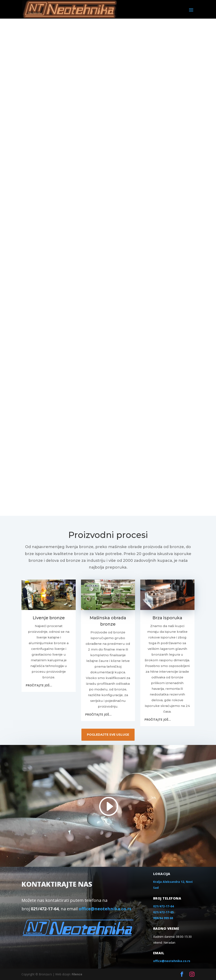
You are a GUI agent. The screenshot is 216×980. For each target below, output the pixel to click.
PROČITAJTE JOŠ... (39, 685)
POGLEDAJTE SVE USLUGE (108, 735)
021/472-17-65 (163, 912)
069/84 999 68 (163, 918)
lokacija (162, 874)
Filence (77, 974)
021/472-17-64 (163, 906)
